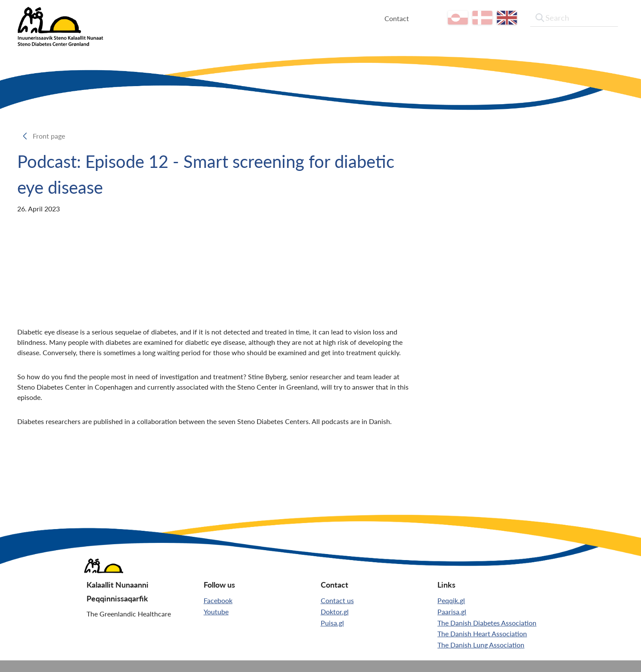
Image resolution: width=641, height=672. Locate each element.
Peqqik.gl (451, 600)
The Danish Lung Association (481, 645)
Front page (51, 136)
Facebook (218, 600)
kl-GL (466, 18)
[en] (515, 18)
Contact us (337, 600)
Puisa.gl (332, 623)
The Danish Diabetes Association (487, 623)
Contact (404, 18)
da (490, 18)
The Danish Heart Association (482, 633)
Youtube (216, 612)
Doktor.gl (335, 612)
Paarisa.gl (452, 612)
